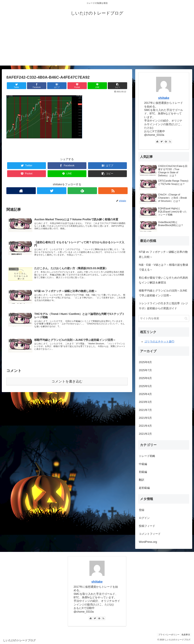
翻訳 (142, 480)
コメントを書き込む (67, 383)
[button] (186, 318)
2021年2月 (145, 434)
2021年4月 (145, 426)
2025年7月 (145, 370)
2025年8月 (145, 362)
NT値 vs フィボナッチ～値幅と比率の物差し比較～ (163, 254)
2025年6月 (145, 378)
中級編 (143, 464)
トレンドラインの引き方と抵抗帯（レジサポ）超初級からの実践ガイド (163, 306)
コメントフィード (150, 534)
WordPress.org (148, 542)
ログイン (144, 518)
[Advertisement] (97, 44)
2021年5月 (145, 418)
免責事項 (185, 635)
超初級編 (144, 488)
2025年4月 (145, 394)
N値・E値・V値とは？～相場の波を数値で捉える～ (163, 267)
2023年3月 (145, 402)
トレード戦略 (147, 456)
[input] (164, 318)
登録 (142, 510)
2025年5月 (145, 386)
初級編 (143, 472)
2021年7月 (145, 410)
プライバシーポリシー (167, 635)
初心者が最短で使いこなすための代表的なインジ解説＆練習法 (163, 280)
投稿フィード (147, 526)
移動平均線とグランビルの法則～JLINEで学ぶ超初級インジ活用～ (163, 293)
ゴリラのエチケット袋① (159, 342)
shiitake (164, 98)
